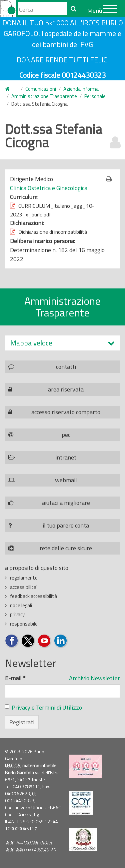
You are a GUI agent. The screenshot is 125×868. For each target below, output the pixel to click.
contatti (66, 367)
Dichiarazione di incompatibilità (53, 232)
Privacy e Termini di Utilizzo (47, 707)
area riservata (66, 389)
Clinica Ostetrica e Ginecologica (49, 188)
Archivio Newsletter (94, 678)
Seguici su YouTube (44, 641)
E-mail (15, 678)
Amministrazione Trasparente (44, 96)
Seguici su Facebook (12, 641)
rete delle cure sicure (66, 548)
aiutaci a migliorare (66, 503)
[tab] (62, 343)
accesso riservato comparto (66, 412)
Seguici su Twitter (28, 641)
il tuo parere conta (66, 525)
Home (9, 89)
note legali (21, 605)
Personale (95, 96)
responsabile (24, 624)
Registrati (22, 722)
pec (66, 435)
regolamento (24, 578)
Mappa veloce (31, 343)
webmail (66, 480)
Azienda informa (81, 89)
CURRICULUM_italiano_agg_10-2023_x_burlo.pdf (52, 210)
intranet (66, 457)
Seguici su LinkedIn (61, 641)
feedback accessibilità (33, 596)
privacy (17, 614)
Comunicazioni (41, 89)
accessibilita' (24, 587)
